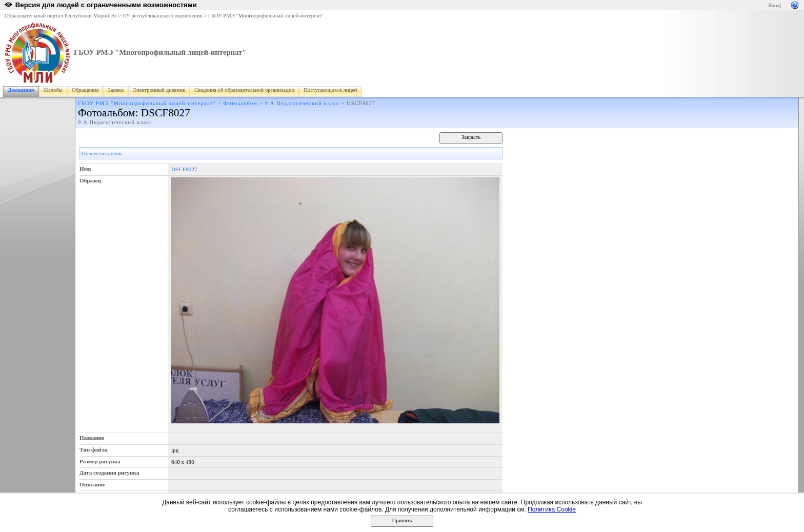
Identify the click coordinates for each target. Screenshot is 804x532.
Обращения (85, 90)
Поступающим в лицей (330, 90)
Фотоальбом (240, 103)
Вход (774, 5)
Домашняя (21, 90)
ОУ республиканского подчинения (163, 16)
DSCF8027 (184, 169)
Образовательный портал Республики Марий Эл (61, 16)
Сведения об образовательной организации (244, 90)
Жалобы (53, 90)
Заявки (116, 90)
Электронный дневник (159, 90)
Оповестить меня (102, 154)
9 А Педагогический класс (302, 103)
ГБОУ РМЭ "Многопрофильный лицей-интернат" (266, 16)
